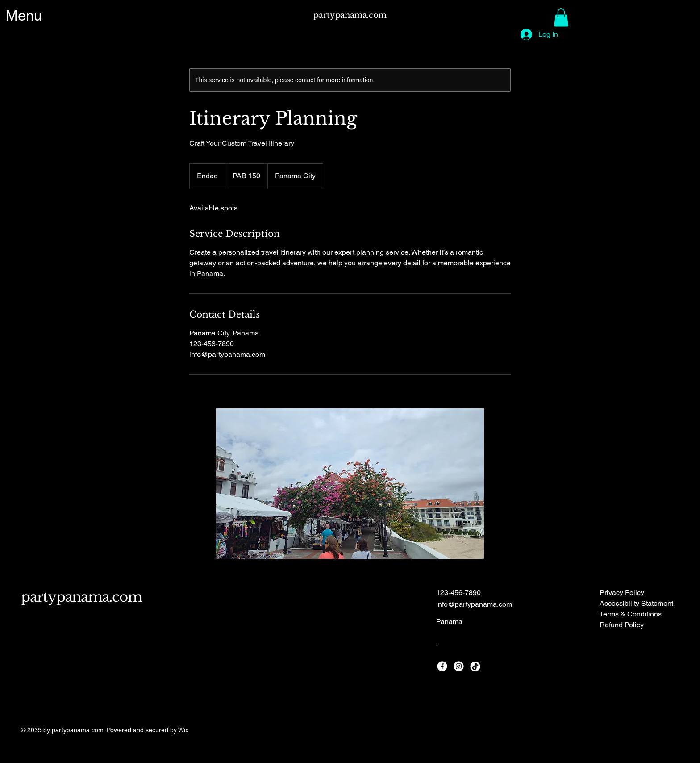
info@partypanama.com (474, 604)
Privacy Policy (622, 593)
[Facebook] (442, 666)
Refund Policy (622, 625)
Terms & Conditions (631, 614)
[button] (561, 18)
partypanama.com (350, 15)
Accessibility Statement (636, 603)
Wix (183, 730)
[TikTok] (475, 666)
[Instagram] (459, 666)
